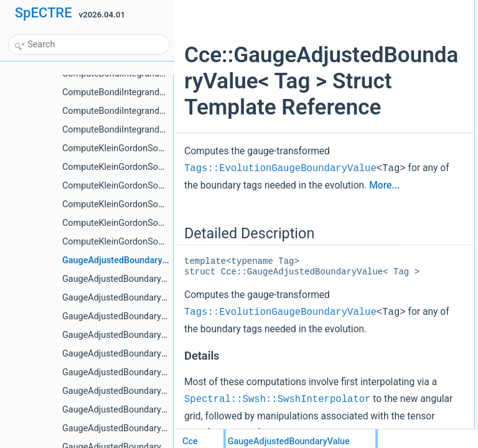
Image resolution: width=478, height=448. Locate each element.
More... (270, 254)
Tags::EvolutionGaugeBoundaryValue (280, 220)
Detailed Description (404, 7)
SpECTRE (44, 13)
